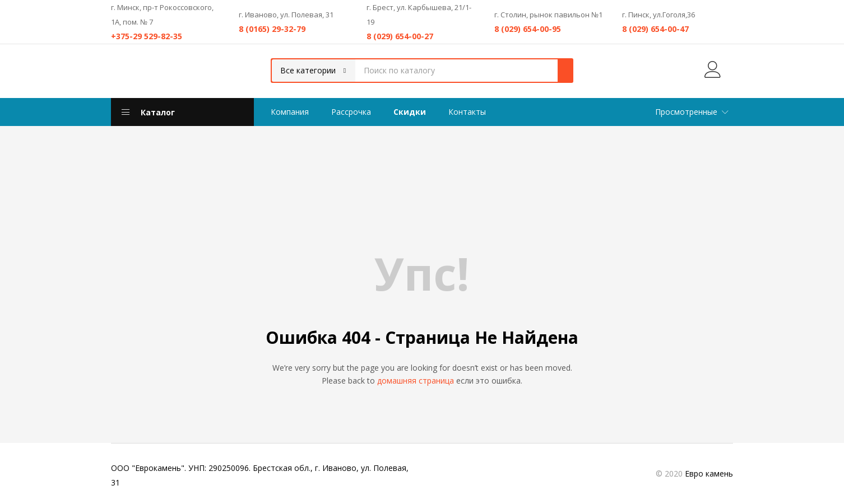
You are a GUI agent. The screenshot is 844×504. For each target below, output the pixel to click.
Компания (290, 112)
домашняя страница (416, 381)
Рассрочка (351, 112)
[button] (314, 71)
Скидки (410, 112)
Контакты (467, 112)
